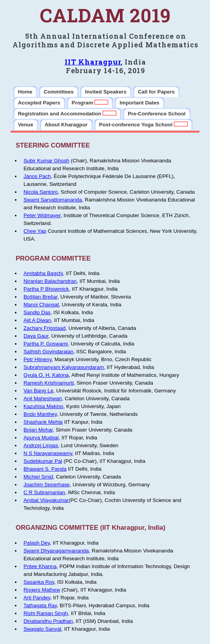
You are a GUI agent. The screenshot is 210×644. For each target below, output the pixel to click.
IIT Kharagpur (93, 62)
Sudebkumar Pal (43, 461)
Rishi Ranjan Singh (46, 613)
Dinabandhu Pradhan (48, 621)
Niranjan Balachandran (50, 281)
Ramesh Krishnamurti (49, 383)
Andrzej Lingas (41, 445)
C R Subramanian (44, 492)
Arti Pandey (37, 598)
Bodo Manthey (40, 414)
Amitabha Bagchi (43, 273)
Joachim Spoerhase (47, 485)
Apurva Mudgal (41, 438)
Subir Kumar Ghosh (46, 161)
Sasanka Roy (39, 582)
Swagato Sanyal (42, 629)
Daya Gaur (36, 336)
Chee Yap (35, 231)
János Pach (37, 176)
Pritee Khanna (40, 566)
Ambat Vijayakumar (46, 500)
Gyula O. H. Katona (46, 375)
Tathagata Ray (40, 605)
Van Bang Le (38, 391)
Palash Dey (37, 543)
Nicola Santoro (41, 192)
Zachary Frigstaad (44, 328)
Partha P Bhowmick (46, 289)
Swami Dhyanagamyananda (56, 551)
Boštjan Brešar (41, 297)
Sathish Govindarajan (48, 352)
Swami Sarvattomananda (53, 200)
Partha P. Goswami (46, 344)
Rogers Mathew (42, 590)
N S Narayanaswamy (48, 453)
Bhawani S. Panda (45, 469)
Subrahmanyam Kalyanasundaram (64, 367)
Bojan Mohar (38, 430)
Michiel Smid (38, 477)
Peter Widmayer (42, 215)
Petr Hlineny (38, 359)
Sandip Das (37, 312)
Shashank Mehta (43, 422)
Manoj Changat (41, 305)
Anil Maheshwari (43, 398)
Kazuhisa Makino (43, 406)
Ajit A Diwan (37, 320)
